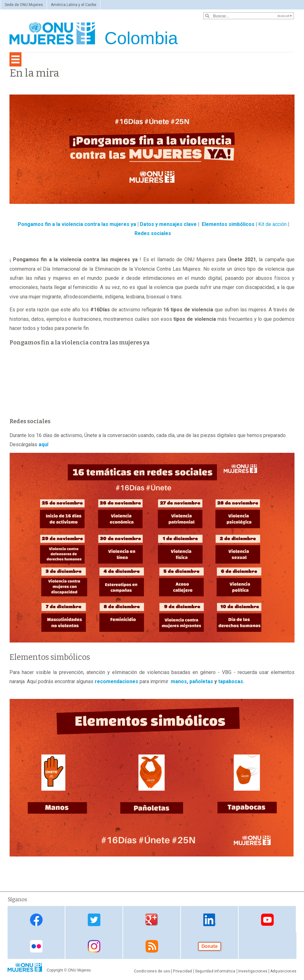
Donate (210, 946)
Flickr (36, 946)
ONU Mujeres (79, 970)
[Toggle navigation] (15, 59)
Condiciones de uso (152, 971)
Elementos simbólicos (228, 224)
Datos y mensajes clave (168, 224)
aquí (43, 444)
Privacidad (182, 971)
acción (280, 224)
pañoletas (201, 681)
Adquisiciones (283, 971)
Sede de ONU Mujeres (24, 5)
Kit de (265, 224)
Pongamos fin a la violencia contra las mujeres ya (77, 224)
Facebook (36, 920)
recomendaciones (116, 681)
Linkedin (210, 920)
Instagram (94, 946)
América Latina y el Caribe (74, 5)
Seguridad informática (215, 971)
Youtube (267, 920)
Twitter (94, 920)
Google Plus (152, 920)
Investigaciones (253, 971)
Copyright (55, 970)
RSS (152, 946)
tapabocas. (231, 681)
